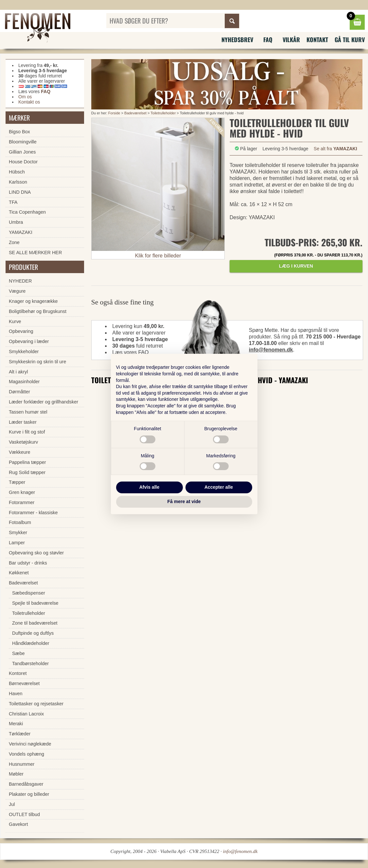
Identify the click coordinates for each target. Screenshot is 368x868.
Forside (114, 113)
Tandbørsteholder (30, 663)
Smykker (18, 532)
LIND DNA (20, 192)
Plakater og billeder (29, 794)
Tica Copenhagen (27, 212)
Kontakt (317, 40)
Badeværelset (135, 113)
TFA (13, 202)
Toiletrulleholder (163, 113)
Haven (16, 694)
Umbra (16, 222)
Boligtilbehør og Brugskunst (38, 311)
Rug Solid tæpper (27, 472)
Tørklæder (20, 734)
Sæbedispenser (29, 593)
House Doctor (23, 162)
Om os (25, 97)
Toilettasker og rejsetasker (36, 704)
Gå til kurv (350, 40)
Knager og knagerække (33, 301)
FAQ (268, 40)
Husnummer (22, 764)
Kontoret (18, 673)
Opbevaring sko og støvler (36, 553)
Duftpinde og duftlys (33, 633)
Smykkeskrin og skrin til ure (37, 362)
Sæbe (18, 653)
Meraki (16, 724)
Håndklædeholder (31, 643)
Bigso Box (19, 132)
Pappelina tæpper (27, 462)
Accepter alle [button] (219, 487)
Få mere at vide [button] (184, 501)
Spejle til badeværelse (35, 603)
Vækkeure (20, 452)
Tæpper (17, 482)
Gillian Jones (22, 152)
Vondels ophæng (26, 754)
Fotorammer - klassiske (33, 513)
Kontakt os (29, 102)
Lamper (17, 543)
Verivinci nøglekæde (30, 744)
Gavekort (18, 824)
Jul (12, 804)
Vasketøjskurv (23, 442)
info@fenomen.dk (271, 350)
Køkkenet (19, 573)
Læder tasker (23, 422)
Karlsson (18, 182)
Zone (14, 242)
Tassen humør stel (28, 412)
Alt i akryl (18, 372)
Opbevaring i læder (29, 341)
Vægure (17, 291)
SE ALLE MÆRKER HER (35, 253)
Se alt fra (335, 149)
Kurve (15, 321)
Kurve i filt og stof (27, 432)
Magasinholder (24, 382)
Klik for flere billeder (158, 256)
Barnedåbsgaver (26, 784)
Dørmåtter (19, 392)
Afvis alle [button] (149, 487)
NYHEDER (20, 281)
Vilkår (291, 40)
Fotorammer (22, 502)
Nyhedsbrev (237, 40)
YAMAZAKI (21, 232)
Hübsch (17, 172)
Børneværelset (24, 683)
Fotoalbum (20, 522)
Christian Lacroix (26, 714)
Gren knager (22, 492)
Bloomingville (23, 142)
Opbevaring (21, 331)
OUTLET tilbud (24, 814)
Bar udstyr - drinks (28, 563)
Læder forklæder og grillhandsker (44, 402)
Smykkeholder (24, 352)
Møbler (16, 774)
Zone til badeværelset (35, 623)
